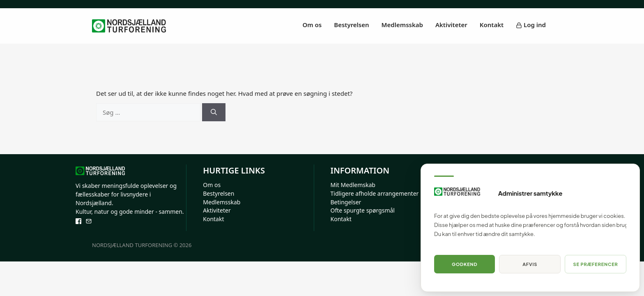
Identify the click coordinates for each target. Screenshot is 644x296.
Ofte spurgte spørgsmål (363, 210)
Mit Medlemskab (353, 185)
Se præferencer (596, 264)
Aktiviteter (451, 25)
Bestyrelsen (351, 25)
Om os (312, 25)
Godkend (465, 264)
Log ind (531, 25)
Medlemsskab (402, 25)
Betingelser (346, 202)
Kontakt (492, 25)
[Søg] (214, 112)
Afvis (530, 264)
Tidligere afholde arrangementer (375, 193)
